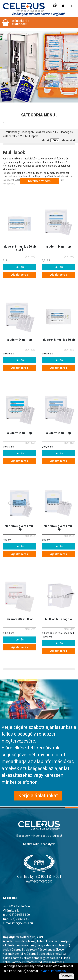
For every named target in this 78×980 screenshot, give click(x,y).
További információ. (53, 971)
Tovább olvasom (39, 181)
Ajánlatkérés (20, 275)
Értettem (67, 976)
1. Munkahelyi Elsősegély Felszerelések (28, 132)
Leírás (20, 267)
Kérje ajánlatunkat (38, 796)
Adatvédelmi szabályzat (39, 844)
